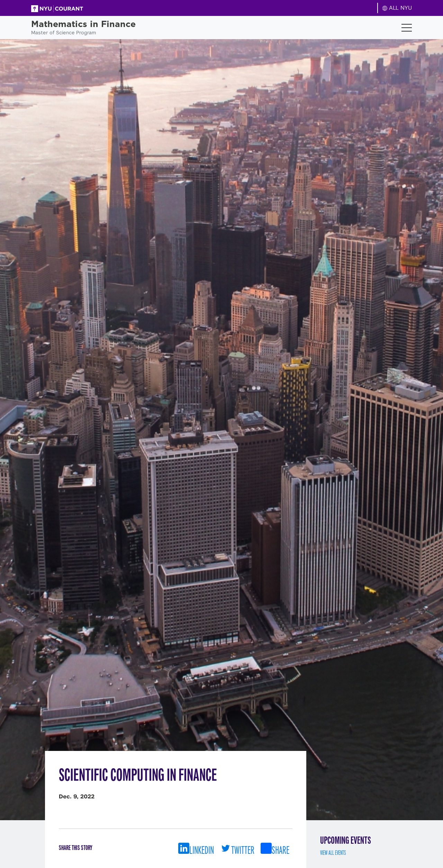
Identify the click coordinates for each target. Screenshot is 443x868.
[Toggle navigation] (407, 28)
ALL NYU (397, 8)
